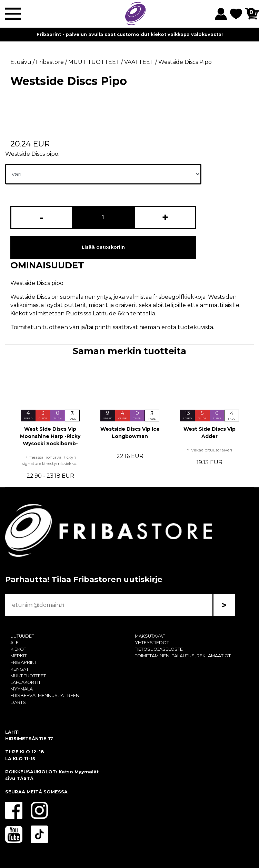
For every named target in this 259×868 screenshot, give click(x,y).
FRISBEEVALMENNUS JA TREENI (45, 695)
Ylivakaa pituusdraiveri (210, 450)
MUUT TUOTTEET (28, 676)
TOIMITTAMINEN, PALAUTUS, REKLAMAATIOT (183, 656)
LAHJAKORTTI (25, 682)
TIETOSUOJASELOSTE (159, 649)
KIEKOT (18, 649)
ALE (14, 643)
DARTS (18, 702)
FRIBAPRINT (24, 662)
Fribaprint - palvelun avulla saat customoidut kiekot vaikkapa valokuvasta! (130, 34)
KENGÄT (19, 669)
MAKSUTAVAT (150, 636)
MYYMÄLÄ (22, 689)
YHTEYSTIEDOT (152, 643)
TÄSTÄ (25, 778)
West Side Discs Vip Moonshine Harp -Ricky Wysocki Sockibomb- (50, 436)
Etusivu (21, 62)
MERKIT (18, 656)
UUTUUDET (22, 636)
